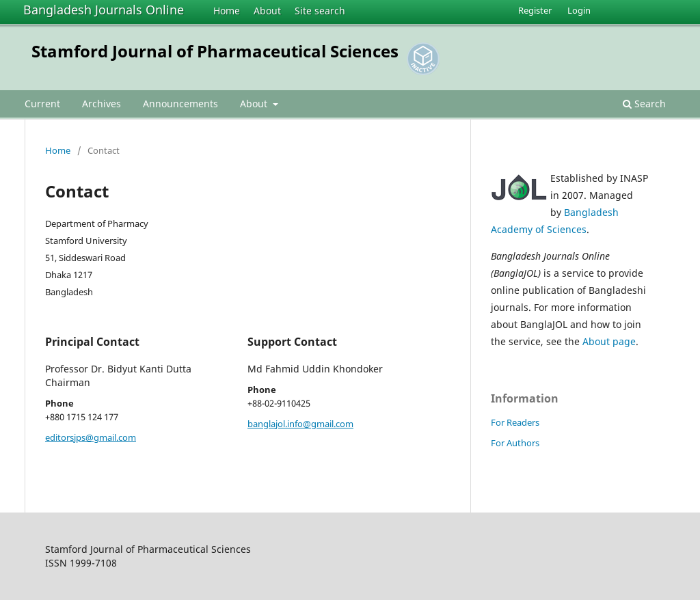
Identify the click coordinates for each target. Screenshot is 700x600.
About (267, 11)
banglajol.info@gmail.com (300, 424)
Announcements (180, 104)
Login (579, 10)
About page (609, 341)
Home (227, 11)
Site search (320, 11)
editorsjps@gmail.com (91, 437)
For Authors (515, 443)
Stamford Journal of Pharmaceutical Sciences (215, 51)
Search (644, 104)
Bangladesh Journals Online (104, 10)
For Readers (515, 422)
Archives (102, 104)
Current (42, 104)
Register (535, 10)
